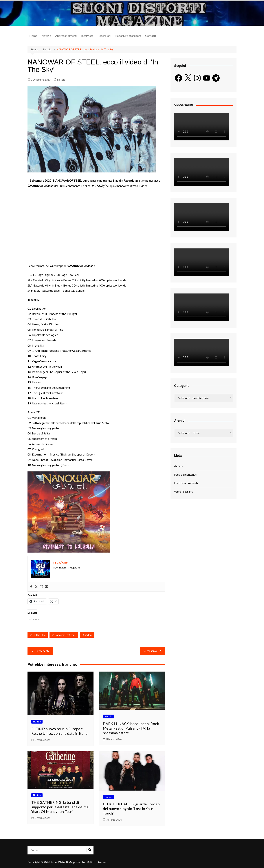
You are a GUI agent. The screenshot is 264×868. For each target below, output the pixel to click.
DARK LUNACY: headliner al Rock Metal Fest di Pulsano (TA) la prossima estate (131, 728)
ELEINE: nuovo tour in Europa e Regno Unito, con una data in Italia (59, 731)
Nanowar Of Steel (65, 635)
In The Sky (39, 635)
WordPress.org (184, 491)
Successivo (152, 651)
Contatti (151, 36)
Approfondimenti (66, 36)
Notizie (46, 36)
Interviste (87, 36)
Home (33, 36)
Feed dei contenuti (186, 474)
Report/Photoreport (128, 36)
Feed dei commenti (186, 483)
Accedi (179, 466)
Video (88, 635)
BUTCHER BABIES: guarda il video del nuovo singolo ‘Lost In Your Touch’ (131, 808)
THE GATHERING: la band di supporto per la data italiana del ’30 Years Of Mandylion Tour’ (60, 807)
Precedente (40, 651)
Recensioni (104, 36)
